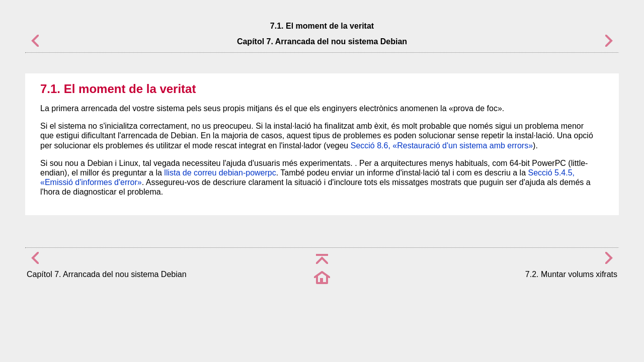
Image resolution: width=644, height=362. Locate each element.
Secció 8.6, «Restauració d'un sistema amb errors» (442, 146)
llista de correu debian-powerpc (220, 173)
